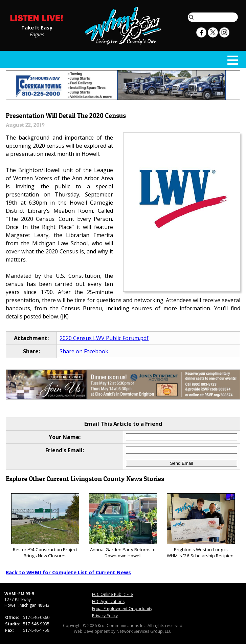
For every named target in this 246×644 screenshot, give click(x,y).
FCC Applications (108, 601)
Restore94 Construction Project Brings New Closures (45, 526)
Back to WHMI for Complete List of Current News (68, 572)
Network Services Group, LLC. (144, 631)
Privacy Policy (105, 616)
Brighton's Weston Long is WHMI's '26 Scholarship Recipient (201, 526)
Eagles (37, 34)
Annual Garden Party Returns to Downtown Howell (123, 526)
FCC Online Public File (113, 594)
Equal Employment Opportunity (122, 609)
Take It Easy (37, 27)
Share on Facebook (84, 351)
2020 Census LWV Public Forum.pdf (104, 338)
